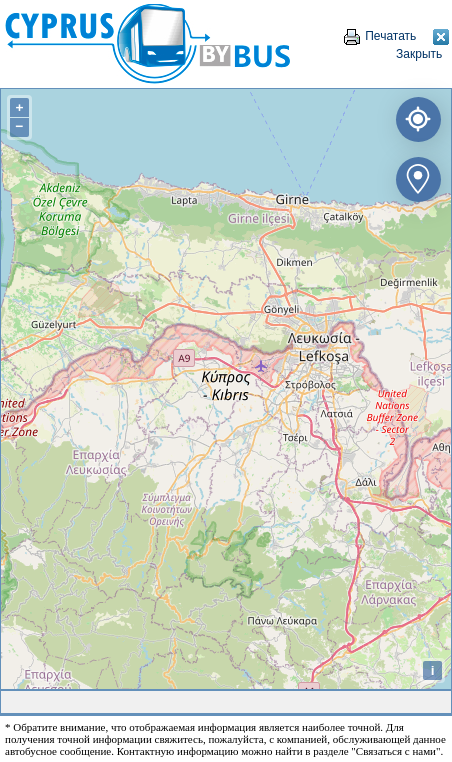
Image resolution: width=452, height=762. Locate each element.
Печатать (379, 36)
